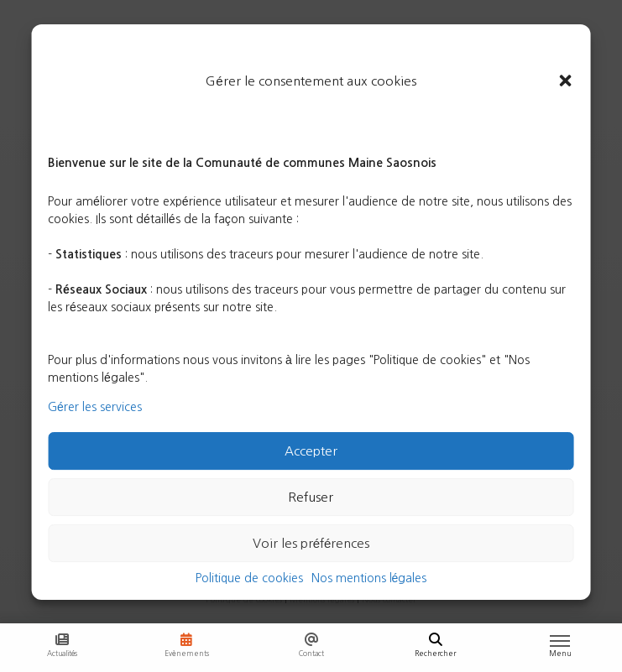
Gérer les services (95, 407)
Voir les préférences (311, 543)
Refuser (311, 497)
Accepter (311, 451)
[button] (566, 81)
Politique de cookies (249, 578)
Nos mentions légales (369, 578)
